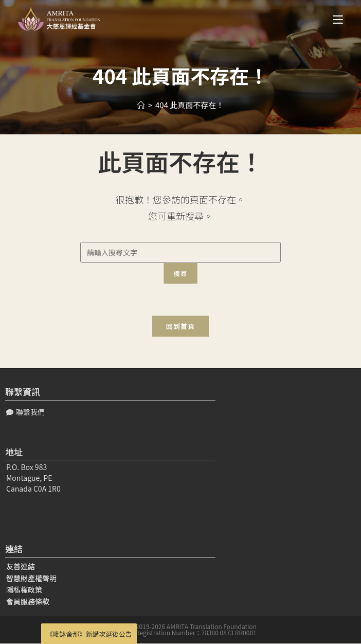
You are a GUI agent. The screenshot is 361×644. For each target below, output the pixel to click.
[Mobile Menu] (334, 19)
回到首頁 (180, 326)
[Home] (141, 105)
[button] (25, 412)
